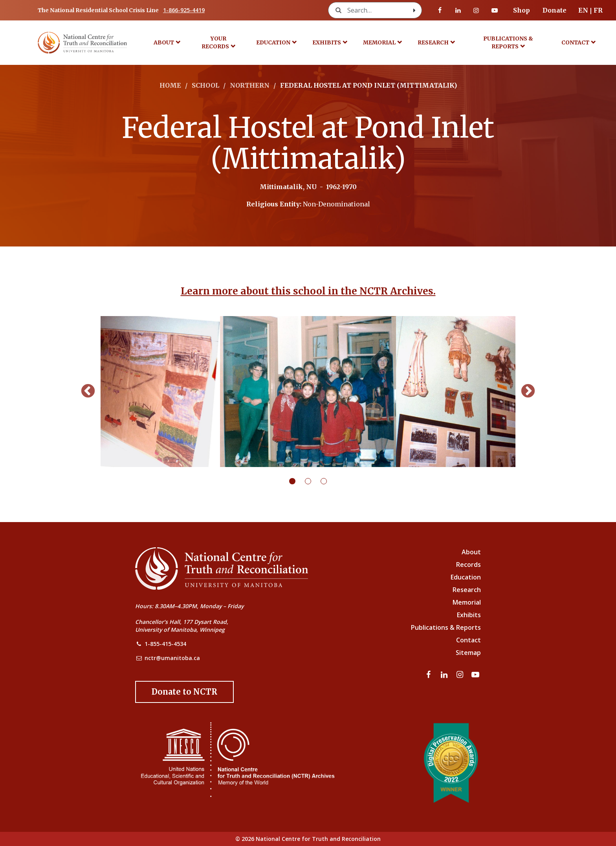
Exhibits (327, 42)
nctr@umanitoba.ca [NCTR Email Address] (172, 658)
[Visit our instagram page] (476, 10)
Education (273, 42)
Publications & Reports (508, 42)
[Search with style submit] (414, 10)
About (164, 42)
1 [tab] (297, 481)
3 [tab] (328, 481)
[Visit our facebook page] (440, 10)
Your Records (215, 42)
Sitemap (468, 653)
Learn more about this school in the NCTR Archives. (308, 291)
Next (528, 392)
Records (468, 565)
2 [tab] (313, 481)
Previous (88, 392)
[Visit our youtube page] (495, 10)
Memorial (379, 42)
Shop (522, 10)
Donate (555, 10)
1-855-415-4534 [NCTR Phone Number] (165, 644)
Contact (575, 42)
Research (433, 42)
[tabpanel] (308, 392)
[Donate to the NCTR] (184, 692)
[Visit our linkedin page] (458, 10)
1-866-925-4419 (184, 10)
